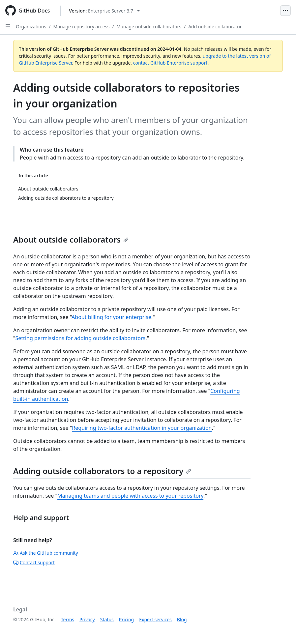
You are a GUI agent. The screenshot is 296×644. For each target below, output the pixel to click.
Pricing (126, 619)
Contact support (34, 562)
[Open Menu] (285, 11)
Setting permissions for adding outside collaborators (81, 338)
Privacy (87, 619)
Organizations (31, 27)
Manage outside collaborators (149, 27)
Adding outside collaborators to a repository (102, 471)
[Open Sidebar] (8, 26)
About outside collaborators (71, 239)
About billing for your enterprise (111, 317)
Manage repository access (81, 27)
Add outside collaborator (215, 27)
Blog (182, 619)
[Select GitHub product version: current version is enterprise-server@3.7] (104, 11)
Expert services (155, 619)
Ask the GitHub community (46, 553)
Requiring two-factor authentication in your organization (142, 428)
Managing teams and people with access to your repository (130, 496)
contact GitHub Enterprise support (170, 63)
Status (107, 619)
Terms (68, 619)
